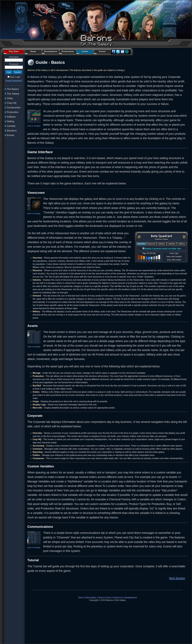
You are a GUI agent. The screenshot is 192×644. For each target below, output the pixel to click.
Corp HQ (12, 103)
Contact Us (118, 598)
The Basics (13, 89)
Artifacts (11, 117)
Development (131, 598)
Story (81, 598)
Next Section (177, 578)
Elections (12, 131)
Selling (10, 121)
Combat (11, 126)
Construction (14, 107)
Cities (10, 98)
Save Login (15, 77)
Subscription (91, 598)
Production (13, 112)
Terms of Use (104, 598)
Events (10, 135)
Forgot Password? (14, 81)
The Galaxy (13, 94)
